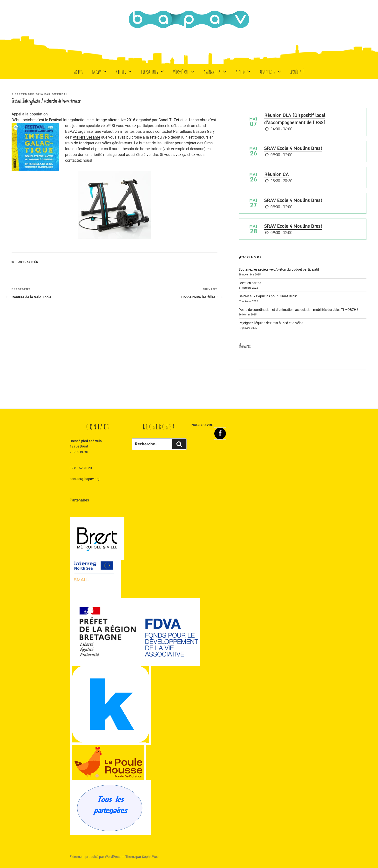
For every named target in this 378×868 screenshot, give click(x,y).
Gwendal (60, 94)
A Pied (244, 71)
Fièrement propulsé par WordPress (96, 857)
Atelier (124, 71)
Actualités (28, 262)
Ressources (271, 71)
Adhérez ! (297, 71)
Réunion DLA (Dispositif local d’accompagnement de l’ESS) (295, 119)
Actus (78, 71)
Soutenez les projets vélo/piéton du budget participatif (279, 269)
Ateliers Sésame (86, 137)
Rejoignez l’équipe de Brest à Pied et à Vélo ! (271, 323)
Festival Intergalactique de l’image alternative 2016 (92, 120)
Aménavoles (216, 71)
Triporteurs (153, 71)
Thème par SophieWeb (142, 857)
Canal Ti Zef (169, 120)
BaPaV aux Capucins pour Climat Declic (268, 296)
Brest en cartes (250, 283)
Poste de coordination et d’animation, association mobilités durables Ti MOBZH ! (298, 310)
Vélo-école (184, 71)
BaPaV (100, 71)
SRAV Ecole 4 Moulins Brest (293, 148)
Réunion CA (277, 174)
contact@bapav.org (85, 479)
